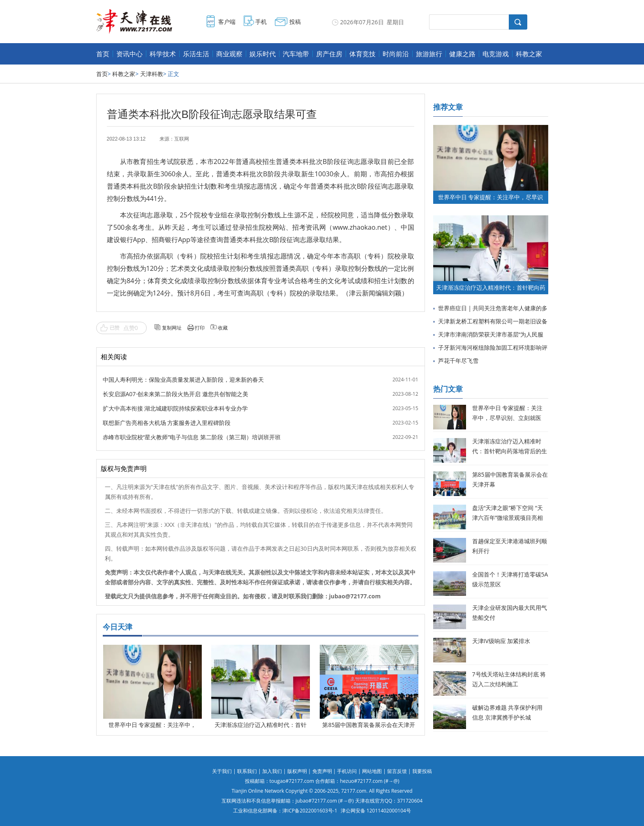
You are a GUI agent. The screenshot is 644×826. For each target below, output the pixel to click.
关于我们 (222, 771)
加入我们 (272, 771)
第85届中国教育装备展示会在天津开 (369, 725)
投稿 (295, 22)
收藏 (223, 328)
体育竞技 (362, 54)
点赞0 (131, 328)
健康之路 (462, 54)
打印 (200, 328)
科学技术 (163, 54)
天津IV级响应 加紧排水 (501, 641)
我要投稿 (422, 771)
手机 (261, 22)
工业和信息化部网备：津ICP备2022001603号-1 (285, 811)
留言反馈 (397, 771)
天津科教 (152, 74)
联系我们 (247, 771)
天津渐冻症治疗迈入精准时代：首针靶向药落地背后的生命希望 (510, 451)
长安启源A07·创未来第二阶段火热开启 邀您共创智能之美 (175, 394)
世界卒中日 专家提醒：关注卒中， (152, 725)
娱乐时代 (263, 54)
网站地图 (372, 771)
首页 (103, 54)
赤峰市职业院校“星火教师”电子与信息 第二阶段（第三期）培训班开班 (192, 437)
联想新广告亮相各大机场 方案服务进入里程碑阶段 (167, 423)
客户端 (227, 22)
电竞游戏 (496, 54)
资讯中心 (129, 54)
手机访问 (347, 771)
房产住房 (329, 54)
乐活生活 (196, 54)
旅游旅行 (429, 54)
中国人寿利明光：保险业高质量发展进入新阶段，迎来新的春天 (183, 380)
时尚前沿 (396, 54)
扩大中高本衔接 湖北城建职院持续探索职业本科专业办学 (175, 408)
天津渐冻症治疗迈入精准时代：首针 (261, 725)
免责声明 (322, 771)
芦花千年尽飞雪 (458, 361)
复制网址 (172, 328)
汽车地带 (296, 54)
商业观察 (229, 54)
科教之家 (529, 54)
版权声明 (297, 771)
